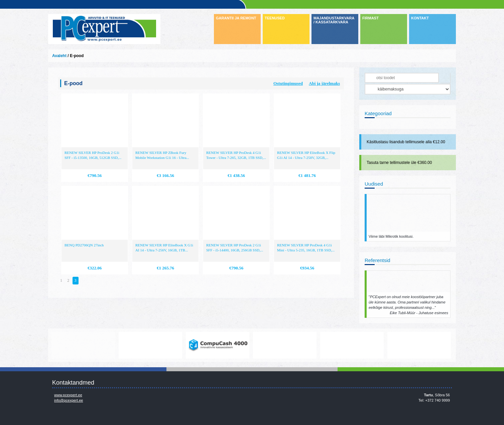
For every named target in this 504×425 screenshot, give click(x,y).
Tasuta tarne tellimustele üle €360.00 (399, 163)
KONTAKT (420, 18)
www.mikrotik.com (83, 345)
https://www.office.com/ (150, 345)
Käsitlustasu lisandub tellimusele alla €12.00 (406, 142)
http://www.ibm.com (419, 345)
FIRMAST (370, 18)
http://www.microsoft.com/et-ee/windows (285, 345)
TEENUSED (275, 18)
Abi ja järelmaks (324, 83)
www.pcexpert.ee (68, 395)
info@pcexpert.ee (69, 400)
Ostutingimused (288, 83)
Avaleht (59, 56)
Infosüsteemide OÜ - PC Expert (104, 29)
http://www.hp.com (352, 345)
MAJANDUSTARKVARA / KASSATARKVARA (334, 20)
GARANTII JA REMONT (236, 18)
